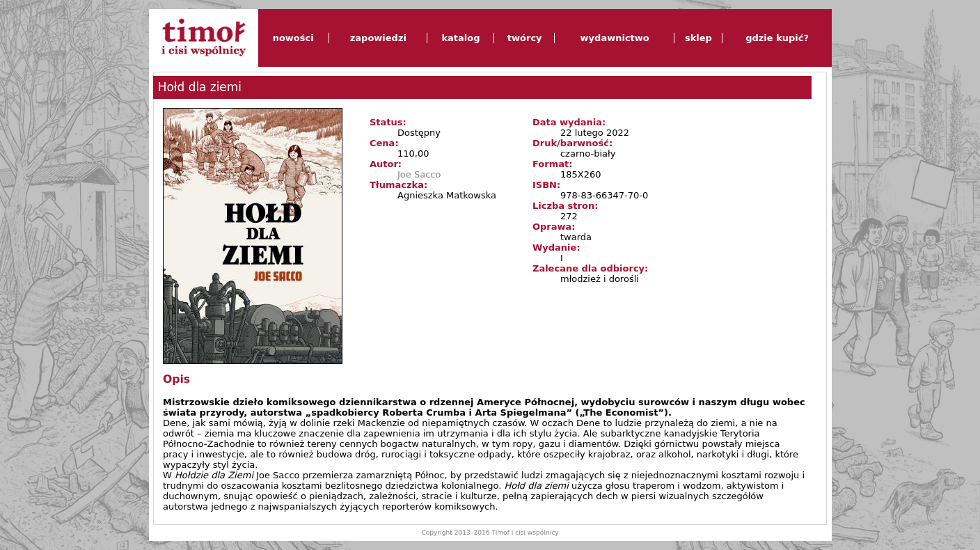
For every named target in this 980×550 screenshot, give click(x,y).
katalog (460, 38)
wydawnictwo (615, 38)
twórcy (525, 38)
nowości (293, 38)
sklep (698, 38)
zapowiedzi (378, 38)
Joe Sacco (419, 174)
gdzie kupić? (777, 38)
